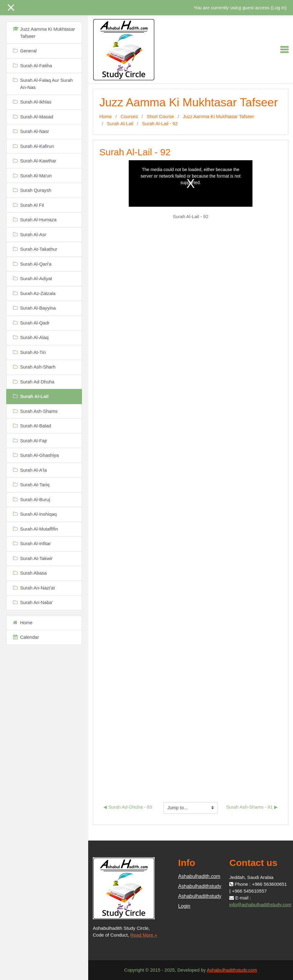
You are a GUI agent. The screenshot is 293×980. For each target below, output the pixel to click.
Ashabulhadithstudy (200, 886)
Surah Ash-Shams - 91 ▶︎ (252, 807)
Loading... (191, 493)
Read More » (144, 935)
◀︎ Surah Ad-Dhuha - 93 (128, 807)
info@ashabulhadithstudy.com (260, 905)
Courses (129, 116)
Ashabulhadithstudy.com (232, 970)
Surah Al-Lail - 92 (160, 124)
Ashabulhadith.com (199, 876)
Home (106, 116)
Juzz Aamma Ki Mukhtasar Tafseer (219, 116)
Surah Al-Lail (120, 124)
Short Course (160, 116)
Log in (279, 8)
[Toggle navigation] (284, 50)
